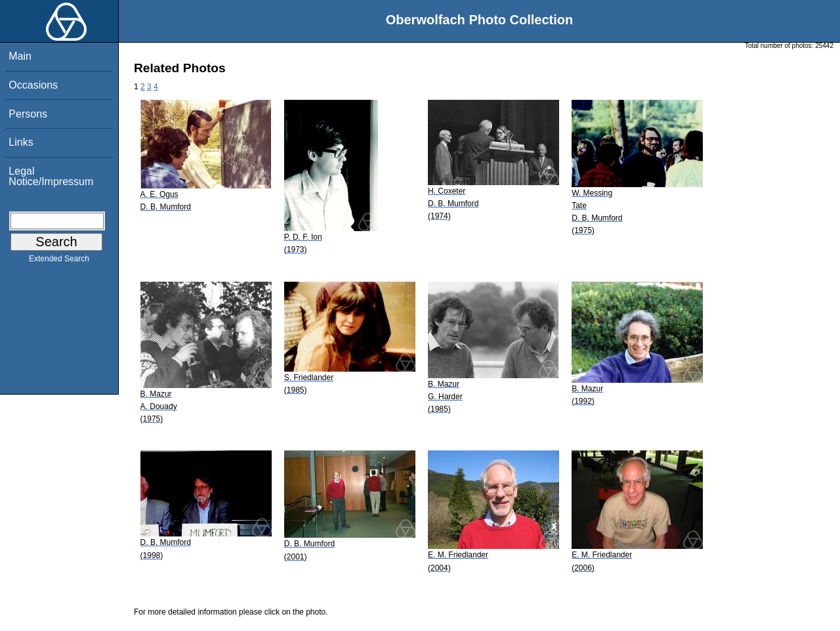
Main (20, 56)
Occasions (33, 85)
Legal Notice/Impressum (51, 176)
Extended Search (59, 261)
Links (21, 142)
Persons (28, 114)
